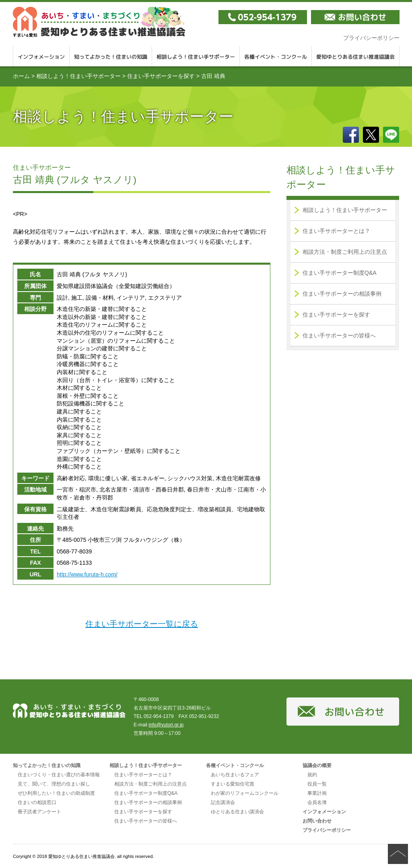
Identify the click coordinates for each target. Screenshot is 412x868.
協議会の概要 (317, 765)
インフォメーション (41, 56)
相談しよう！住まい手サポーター (196, 56)
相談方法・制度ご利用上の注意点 (345, 252)
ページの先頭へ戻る (398, 854)
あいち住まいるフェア (235, 775)
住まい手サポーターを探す (161, 76)
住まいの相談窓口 (37, 802)
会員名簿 (317, 802)
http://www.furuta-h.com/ (87, 574)
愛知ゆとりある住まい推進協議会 (356, 56)
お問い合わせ (317, 821)
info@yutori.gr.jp (166, 725)
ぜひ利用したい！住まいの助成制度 (56, 793)
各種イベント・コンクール (276, 56)
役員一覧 (317, 784)
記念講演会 (223, 802)
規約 (312, 775)
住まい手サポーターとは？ (336, 231)
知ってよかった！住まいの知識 (111, 56)
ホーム (21, 76)
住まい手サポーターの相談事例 (342, 294)
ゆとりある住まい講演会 (237, 812)
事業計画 (317, 793)
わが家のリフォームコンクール (245, 793)
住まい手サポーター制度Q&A (340, 273)
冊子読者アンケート (39, 812)
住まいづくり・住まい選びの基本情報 (59, 775)
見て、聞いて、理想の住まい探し (54, 784)
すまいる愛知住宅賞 (233, 784)
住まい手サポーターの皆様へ (339, 335)
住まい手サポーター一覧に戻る (142, 624)
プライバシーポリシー (371, 38)
